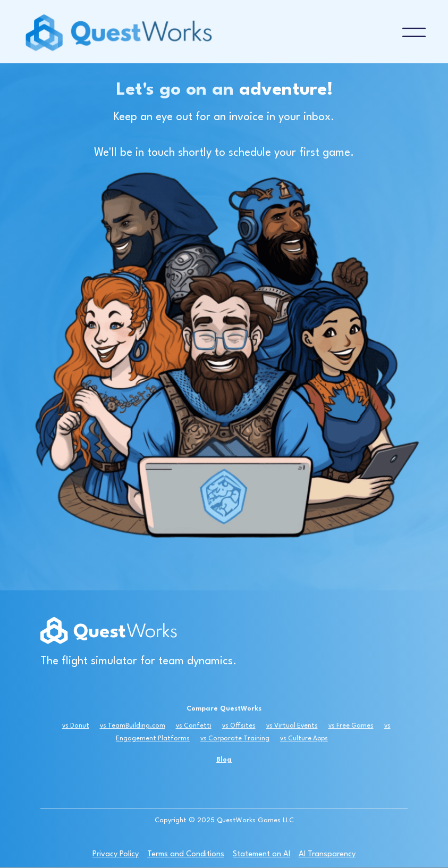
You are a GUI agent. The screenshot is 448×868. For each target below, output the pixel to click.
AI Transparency (327, 854)
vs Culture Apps (304, 739)
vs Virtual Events (292, 726)
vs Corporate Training (235, 739)
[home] (212, 32)
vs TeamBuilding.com (133, 726)
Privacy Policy (116, 854)
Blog (224, 760)
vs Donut (76, 726)
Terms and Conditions (186, 854)
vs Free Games (351, 726)
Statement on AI (261, 854)
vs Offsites (239, 726)
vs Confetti (194, 726)
